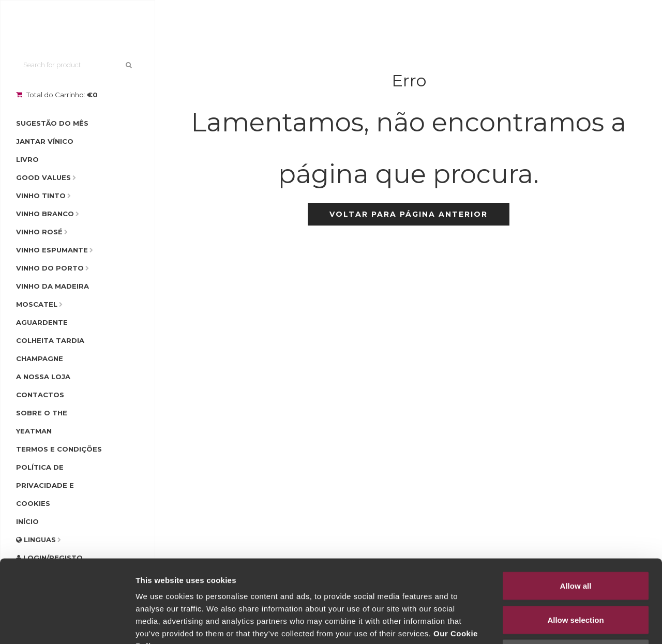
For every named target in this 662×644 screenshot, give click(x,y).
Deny (576, 576)
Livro (27, 159)
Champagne (40, 358)
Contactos (40, 395)
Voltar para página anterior (409, 214)
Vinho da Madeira (52, 286)
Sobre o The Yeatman (42, 422)
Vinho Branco (45, 214)
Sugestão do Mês (52, 123)
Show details (543, 624)
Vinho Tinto (41, 196)
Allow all (576, 508)
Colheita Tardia (50, 340)
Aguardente (42, 322)
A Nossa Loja (43, 377)
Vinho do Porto (50, 268)
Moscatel (37, 304)
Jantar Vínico (45, 141)
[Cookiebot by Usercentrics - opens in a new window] (67, 624)
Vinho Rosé (39, 232)
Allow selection (575, 542)
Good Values (43, 177)
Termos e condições (59, 449)
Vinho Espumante (52, 250)
